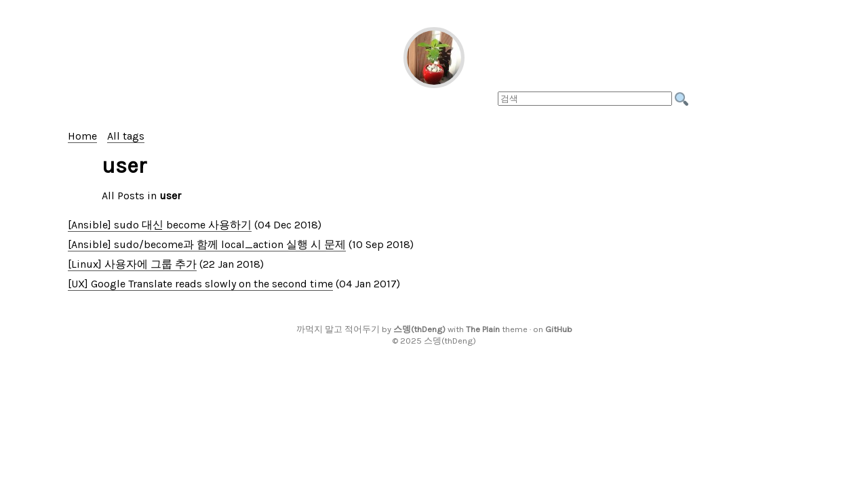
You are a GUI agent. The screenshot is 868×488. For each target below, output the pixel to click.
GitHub (559, 329)
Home (82, 136)
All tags (126, 136)
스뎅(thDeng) (419, 329)
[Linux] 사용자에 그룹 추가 (132, 264)
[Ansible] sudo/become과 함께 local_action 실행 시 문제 (207, 244)
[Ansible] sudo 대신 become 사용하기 (160, 225)
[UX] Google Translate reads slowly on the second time (200, 284)
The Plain (483, 329)
